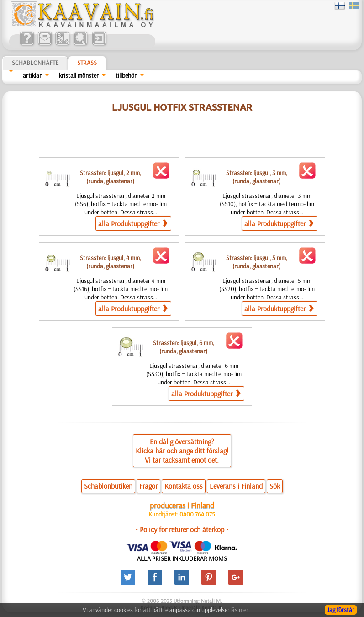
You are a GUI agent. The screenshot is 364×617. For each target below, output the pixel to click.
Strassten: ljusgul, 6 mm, (184, 347)
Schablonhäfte (35, 63)
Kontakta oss (184, 486)
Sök (275, 486)
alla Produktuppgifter (133, 223)
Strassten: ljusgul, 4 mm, (111, 262)
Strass (87, 63)
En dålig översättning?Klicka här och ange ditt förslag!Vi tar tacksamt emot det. (182, 451)
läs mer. (240, 610)
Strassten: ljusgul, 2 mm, (111, 177)
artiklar (32, 75)
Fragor (148, 486)
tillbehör (126, 75)
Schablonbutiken (108, 486)
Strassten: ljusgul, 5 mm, (257, 262)
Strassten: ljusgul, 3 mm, (257, 177)
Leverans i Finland (236, 486)
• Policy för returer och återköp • (182, 529)
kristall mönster (79, 75)
